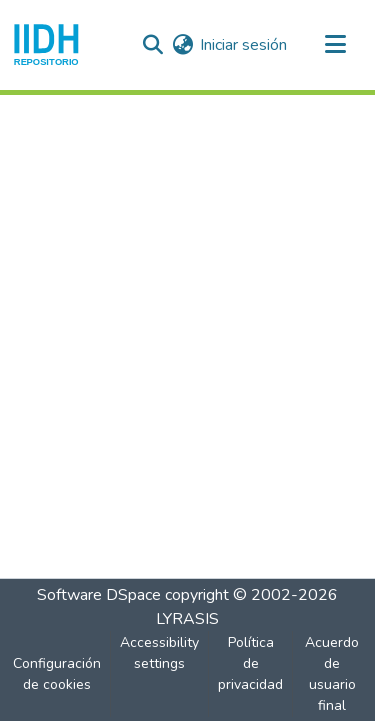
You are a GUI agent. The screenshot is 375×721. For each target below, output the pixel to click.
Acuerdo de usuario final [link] (332, 674)
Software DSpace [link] (99, 595)
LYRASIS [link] (187, 619)
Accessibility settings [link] (159, 653)
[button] (46, 45)
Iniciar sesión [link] (243, 45)
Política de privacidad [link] (250, 663)
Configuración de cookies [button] (57, 674)
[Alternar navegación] (335, 45)
